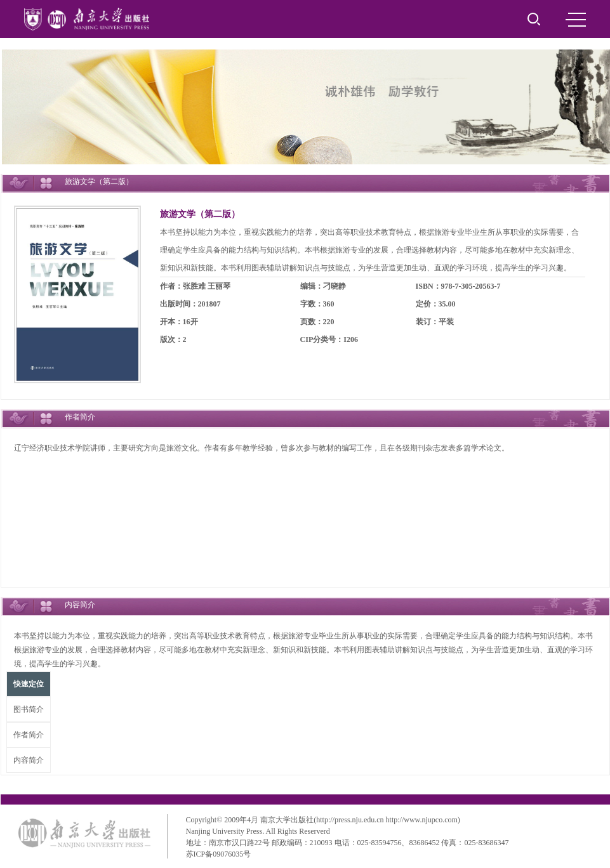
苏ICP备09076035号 (219, 854)
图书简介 (29, 709)
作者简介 (29, 735)
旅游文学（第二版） (200, 214)
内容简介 (29, 760)
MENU (576, 20)
